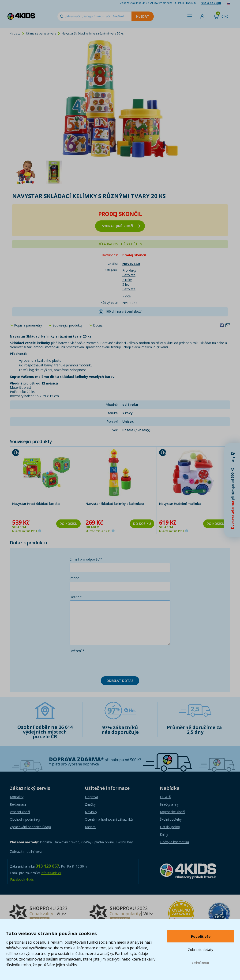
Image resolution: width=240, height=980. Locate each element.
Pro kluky (129, 270)
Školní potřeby (171, 819)
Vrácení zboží (20, 812)
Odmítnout (201, 963)
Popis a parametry (28, 325)
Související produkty (67, 325)
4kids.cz (15, 33)
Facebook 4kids (22, 879)
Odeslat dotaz (120, 681)
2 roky (127, 280)
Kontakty (17, 797)
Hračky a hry (169, 804)
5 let (126, 284)
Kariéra (90, 827)
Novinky (91, 812)
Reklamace (18, 804)
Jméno (75, 578)
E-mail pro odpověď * (86, 559)
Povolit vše (201, 936)
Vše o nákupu (211, 3)
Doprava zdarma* (76, 759)
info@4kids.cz (51, 873)
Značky (90, 804)
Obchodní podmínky (25, 819)
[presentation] (105, 664)
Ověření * (77, 651)
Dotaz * (76, 597)
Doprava (91, 797)
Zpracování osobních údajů (30, 827)
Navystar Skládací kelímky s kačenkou (115, 504)
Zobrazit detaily (201, 949)
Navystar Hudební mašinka (180, 504)
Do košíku (68, 524)
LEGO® (166, 797)
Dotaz (98, 325)
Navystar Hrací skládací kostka (36, 504)
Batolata (129, 275)
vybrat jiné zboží (121, 226)
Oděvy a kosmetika (174, 842)
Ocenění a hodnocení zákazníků (109, 819)
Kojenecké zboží (172, 812)
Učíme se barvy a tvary (41, 33)
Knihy (164, 834)
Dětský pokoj (170, 827)
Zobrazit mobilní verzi (26, 851)
